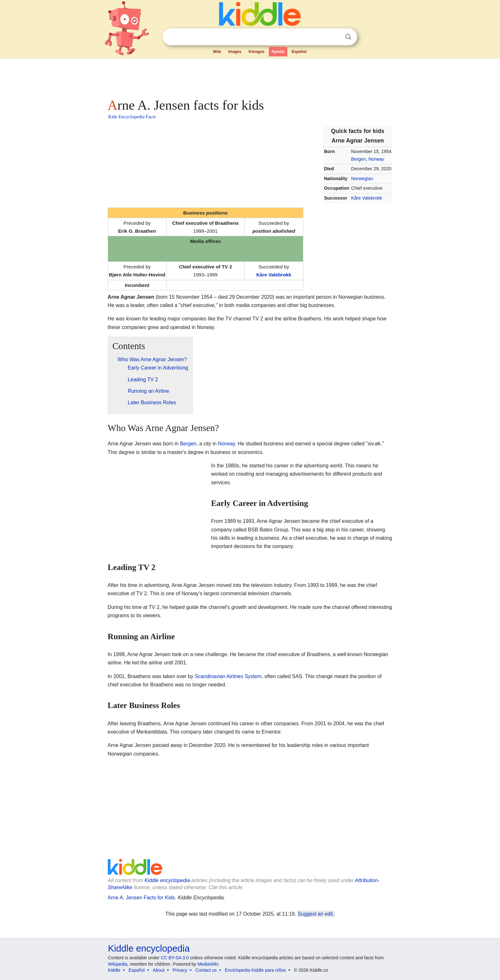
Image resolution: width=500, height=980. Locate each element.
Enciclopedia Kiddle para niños (255, 970)
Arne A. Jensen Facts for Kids (141, 898)
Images (235, 52)
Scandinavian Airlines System (228, 676)
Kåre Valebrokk (367, 198)
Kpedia (278, 52)
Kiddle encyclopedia (167, 880)
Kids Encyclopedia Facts (132, 117)
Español (299, 52)
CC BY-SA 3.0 (175, 958)
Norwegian (362, 179)
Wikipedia (118, 964)
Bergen (358, 159)
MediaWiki (208, 964)
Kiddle (114, 970)
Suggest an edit (315, 914)
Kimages (256, 52)
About (159, 970)
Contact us (206, 970)
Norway (376, 159)
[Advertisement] (250, 77)
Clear (335, 37)
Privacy (180, 970)
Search (348, 37)
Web (217, 52)
